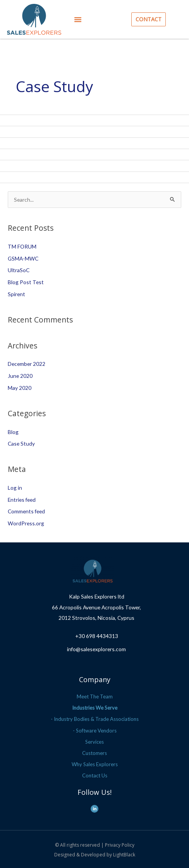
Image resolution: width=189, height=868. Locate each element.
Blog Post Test (26, 282)
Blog (13, 432)
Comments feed (26, 511)
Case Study (21, 443)
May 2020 (20, 388)
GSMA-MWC (23, 258)
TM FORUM (22, 246)
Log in (15, 488)
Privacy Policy (120, 845)
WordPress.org (26, 523)
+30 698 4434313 (97, 636)
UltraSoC (19, 270)
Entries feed (22, 500)
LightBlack (124, 855)
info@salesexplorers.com (96, 649)
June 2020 (20, 376)
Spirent (16, 294)
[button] (78, 19)
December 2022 (27, 364)
